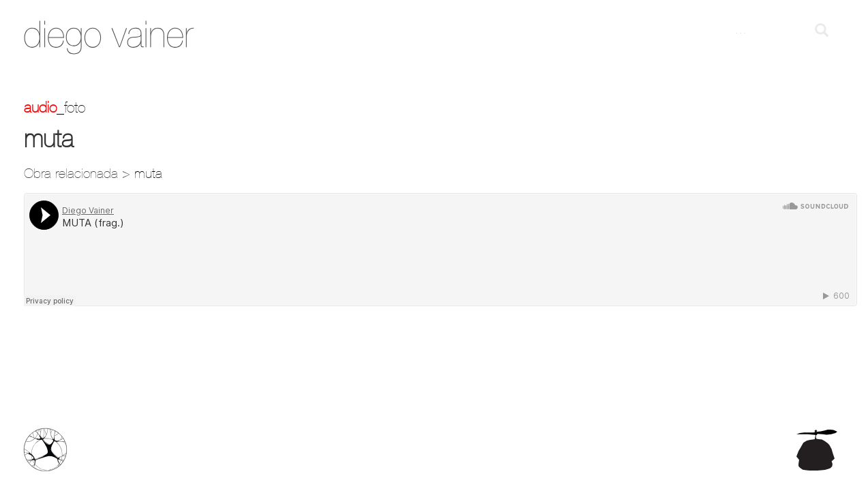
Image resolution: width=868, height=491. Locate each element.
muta (148, 173)
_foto (71, 107)
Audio (40, 107)
